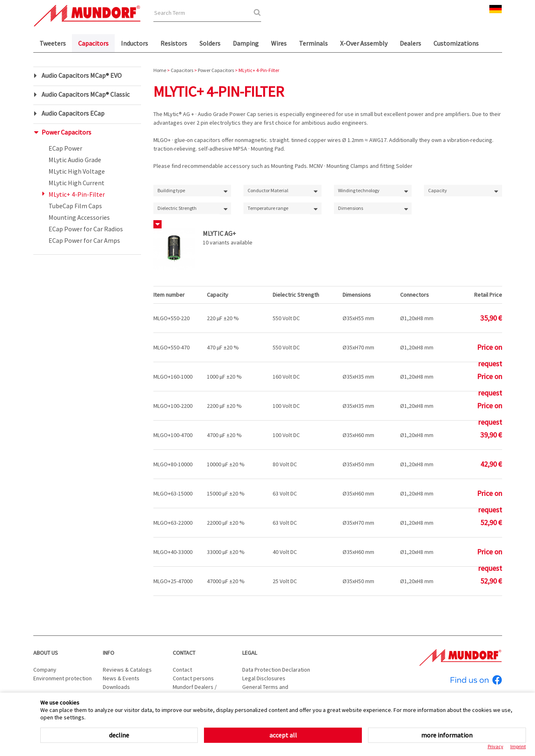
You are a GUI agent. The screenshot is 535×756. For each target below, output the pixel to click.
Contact (184, 653)
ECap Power (65, 148)
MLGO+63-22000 (173, 523)
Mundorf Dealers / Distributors (195, 691)
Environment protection (63, 678)
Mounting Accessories (79, 217)
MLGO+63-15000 (173, 493)
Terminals (313, 43)
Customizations (456, 43)
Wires (279, 43)
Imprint (518, 746)
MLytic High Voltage (77, 171)
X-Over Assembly (364, 43)
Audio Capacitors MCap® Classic (86, 94)
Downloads (116, 687)
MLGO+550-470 (171, 347)
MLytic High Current (76, 183)
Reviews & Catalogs (127, 670)
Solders (210, 43)
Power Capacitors (66, 132)
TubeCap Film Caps (75, 206)
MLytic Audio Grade (75, 160)
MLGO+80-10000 (173, 464)
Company (45, 670)
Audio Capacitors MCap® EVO (82, 75)
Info (109, 653)
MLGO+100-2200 (173, 406)
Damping (246, 43)
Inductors (134, 43)
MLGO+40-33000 (173, 552)
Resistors (174, 43)
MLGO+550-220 (171, 318)
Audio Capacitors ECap (73, 113)
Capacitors (93, 43)
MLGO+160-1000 (173, 377)
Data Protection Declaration (276, 670)
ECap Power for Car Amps (84, 240)
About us (46, 653)
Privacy (496, 746)
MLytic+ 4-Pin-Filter (77, 194)
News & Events (121, 678)
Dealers (410, 43)
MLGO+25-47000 (173, 581)
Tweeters (53, 43)
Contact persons (193, 678)
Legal (250, 653)
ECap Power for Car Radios (86, 229)
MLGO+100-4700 (173, 435)
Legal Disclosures (264, 678)
